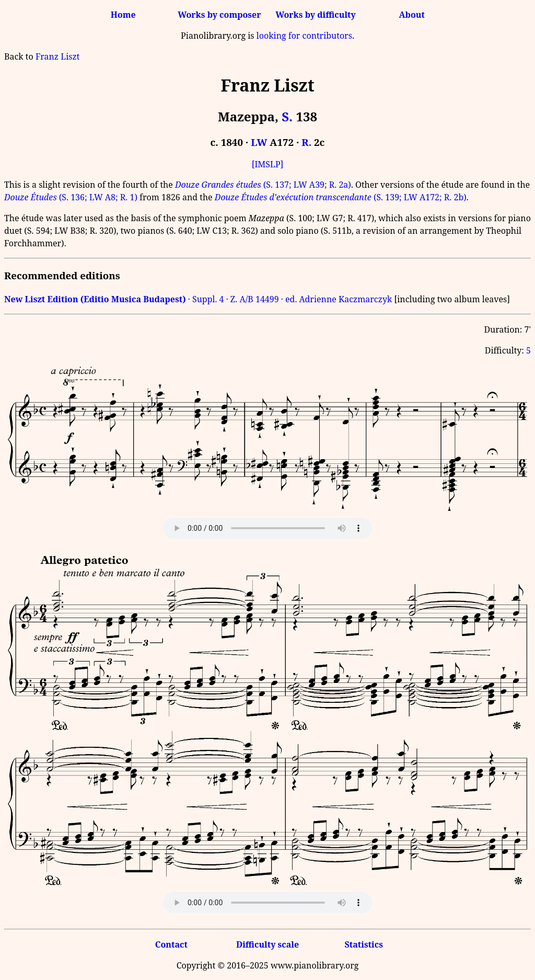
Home (123, 15)
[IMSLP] (268, 164)
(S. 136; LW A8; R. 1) (71, 197)
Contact (171, 944)
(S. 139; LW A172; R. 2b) (341, 197)
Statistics (363, 944)
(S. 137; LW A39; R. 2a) (263, 185)
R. (306, 142)
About (412, 15)
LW (259, 142)
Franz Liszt (57, 56)
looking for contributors (304, 36)
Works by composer (219, 15)
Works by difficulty (316, 15)
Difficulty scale (267, 944)
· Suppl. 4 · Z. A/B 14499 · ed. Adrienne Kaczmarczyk (198, 299)
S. (287, 116)
